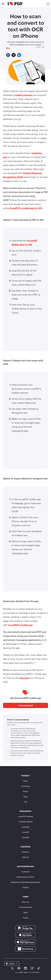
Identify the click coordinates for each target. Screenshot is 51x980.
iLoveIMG (25, 837)
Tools (25, 797)
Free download (26, 705)
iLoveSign (25, 827)
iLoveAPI (25, 832)
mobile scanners (24, 95)
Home (25, 781)
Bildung (25, 857)
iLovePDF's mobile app (20, 625)
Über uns (25, 902)
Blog (8, 48)
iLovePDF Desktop (25, 816)
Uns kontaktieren (25, 907)
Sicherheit (25, 872)
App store (25, 678)
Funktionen (25, 786)
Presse (25, 918)
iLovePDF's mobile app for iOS (26, 208)
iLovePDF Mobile (25, 822)
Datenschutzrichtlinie (25, 877)
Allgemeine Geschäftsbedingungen (25, 882)
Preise (25, 791)
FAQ (25, 802)
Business (25, 852)
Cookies (25, 887)
